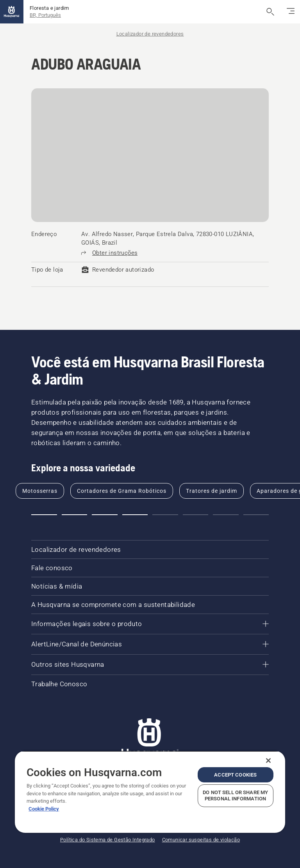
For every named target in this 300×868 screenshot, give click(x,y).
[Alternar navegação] (291, 12)
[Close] (268, 761)
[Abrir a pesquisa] (270, 12)
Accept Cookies (235, 775)
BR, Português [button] (45, 15)
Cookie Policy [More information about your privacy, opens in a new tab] (44, 809)
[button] (44, 515)
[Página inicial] (12, 12)
